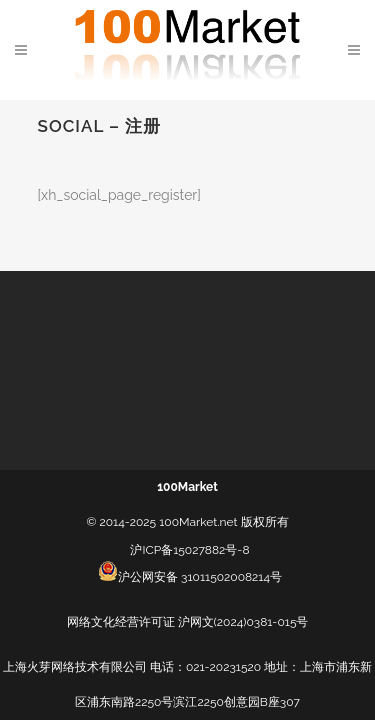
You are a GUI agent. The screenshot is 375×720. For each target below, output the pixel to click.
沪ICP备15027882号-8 (189, 550)
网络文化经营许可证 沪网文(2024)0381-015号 (188, 622)
